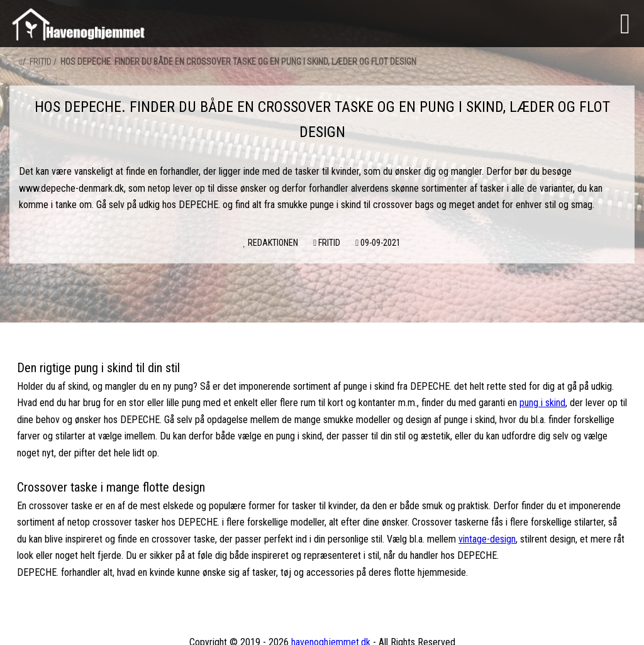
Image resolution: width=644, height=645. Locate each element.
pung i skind (542, 403)
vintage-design (487, 539)
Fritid (41, 62)
